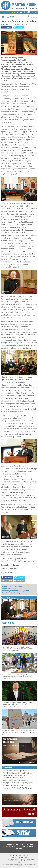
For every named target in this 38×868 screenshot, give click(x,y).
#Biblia (4, 586)
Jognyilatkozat (23, 864)
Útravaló (14, 775)
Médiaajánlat (15, 864)
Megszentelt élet (18, 847)
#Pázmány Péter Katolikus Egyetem (16, 591)
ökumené (15, 783)
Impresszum (6, 864)
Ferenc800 (7, 775)
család (7, 785)
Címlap (6, 845)
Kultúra (5, 25)
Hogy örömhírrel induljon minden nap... (14, 742)
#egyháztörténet (15, 586)
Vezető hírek (8, 623)
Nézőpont (30, 847)
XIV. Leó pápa (20, 788)
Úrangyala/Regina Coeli (12, 780)
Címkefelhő (7, 767)
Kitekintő (6, 847)
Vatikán (22, 778)
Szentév (14, 785)
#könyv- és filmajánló (10, 589)
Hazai (12, 845)
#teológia (6, 593)
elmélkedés (7, 788)
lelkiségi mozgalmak (10, 771)
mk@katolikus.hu (23, 861)
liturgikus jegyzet (26, 783)
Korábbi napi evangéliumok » (27, 762)
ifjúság (14, 773)
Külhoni (30, 845)
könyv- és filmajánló (24, 773)
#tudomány (15, 593)
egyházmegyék (24, 785)
